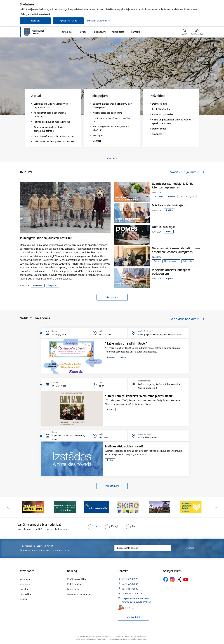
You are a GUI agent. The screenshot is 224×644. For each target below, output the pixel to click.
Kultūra (123, 357)
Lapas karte (73, 589)
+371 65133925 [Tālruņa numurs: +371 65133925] (130, 579)
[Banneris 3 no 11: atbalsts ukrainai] (96, 507)
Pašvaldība (25, 594)
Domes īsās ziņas (164, 227)
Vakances (25, 579)
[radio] (92, 526)
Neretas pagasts (188, 196)
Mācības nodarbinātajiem (169, 205)
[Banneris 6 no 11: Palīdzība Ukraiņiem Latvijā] (191, 507)
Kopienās (111, 357)
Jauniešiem (38, 286)
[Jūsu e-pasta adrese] (143, 548)
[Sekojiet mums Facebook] (166, 579)
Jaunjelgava (52, 286)
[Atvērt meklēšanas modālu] (185, 33)
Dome (169, 232)
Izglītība (170, 210)
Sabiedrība (188, 261)
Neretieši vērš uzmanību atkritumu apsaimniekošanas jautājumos (176, 250)
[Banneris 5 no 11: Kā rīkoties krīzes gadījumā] (159, 507)
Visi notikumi (112, 486)
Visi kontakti (133, 617)
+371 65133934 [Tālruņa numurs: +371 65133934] (130, 584)
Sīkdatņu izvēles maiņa (79, 594)
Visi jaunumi (112, 297)
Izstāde (110, 460)
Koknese (172, 196)
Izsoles (23, 599)
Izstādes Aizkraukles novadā (124, 446)
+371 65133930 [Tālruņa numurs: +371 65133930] (130, 589)
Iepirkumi (25, 584)
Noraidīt (35, 21)
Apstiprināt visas (68, 21)
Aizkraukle (158, 196)
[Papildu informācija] (133, 608)
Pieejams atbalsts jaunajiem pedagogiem (171, 272)
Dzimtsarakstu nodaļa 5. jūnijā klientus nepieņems (173, 186)
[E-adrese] (124, 608)
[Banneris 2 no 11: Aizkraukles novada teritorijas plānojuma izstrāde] (65, 507)
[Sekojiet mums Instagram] (172, 579)
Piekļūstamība (74, 584)
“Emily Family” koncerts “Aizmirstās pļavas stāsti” (139, 396)
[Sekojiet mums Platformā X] (179, 579)
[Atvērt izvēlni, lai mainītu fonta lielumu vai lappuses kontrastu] (197, 33)
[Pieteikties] (189, 548)
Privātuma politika (76, 579)
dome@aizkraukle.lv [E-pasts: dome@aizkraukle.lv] (132, 593)
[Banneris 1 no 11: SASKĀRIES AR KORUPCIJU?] (33, 507)
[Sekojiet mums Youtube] (186, 579)
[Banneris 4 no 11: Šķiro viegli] (128, 507)
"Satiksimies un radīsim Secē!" (126, 343)
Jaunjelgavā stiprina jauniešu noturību (46, 238)
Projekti (24, 589)
